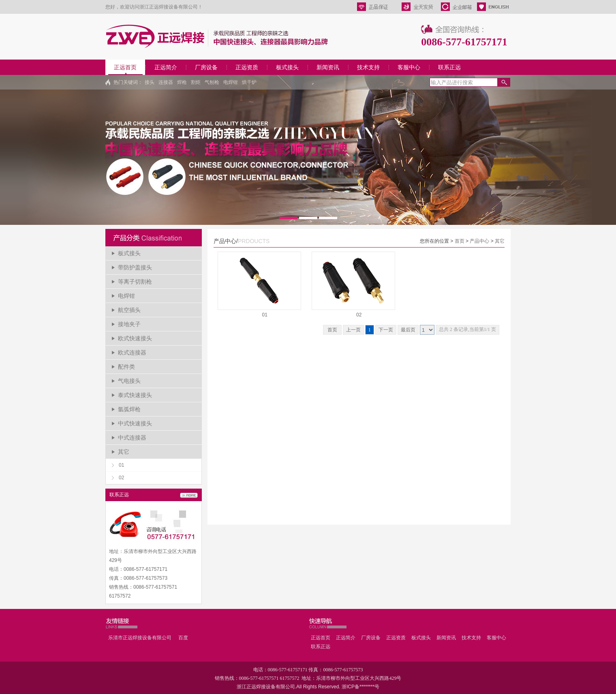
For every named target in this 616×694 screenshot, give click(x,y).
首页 (460, 241)
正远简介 (166, 67)
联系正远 (449, 67)
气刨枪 (212, 82)
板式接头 (287, 67)
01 (121, 465)
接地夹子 (129, 324)
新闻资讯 (328, 67)
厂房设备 (206, 67)
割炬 (196, 82)
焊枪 (182, 82)
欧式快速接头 (135, 338)
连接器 (166, 82)
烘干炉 (249, 82)
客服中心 (409, 67)
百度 (183, 638)
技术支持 (368, 67)
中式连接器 (132, 438)
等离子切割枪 (135, 282)
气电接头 (129, 381)
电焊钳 (231, 82)
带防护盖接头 (135, 267)
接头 (150, 82)
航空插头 (129, 310)
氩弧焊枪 (129, 409)
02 (121, 478)
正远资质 (247, 67)
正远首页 (125, 67)
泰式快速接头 (135, 395)
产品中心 (479, 241)
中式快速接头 (135, 423)
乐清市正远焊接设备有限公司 (140, 638)
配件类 (126, 367)
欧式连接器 (132, 352)
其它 (124, 452)
